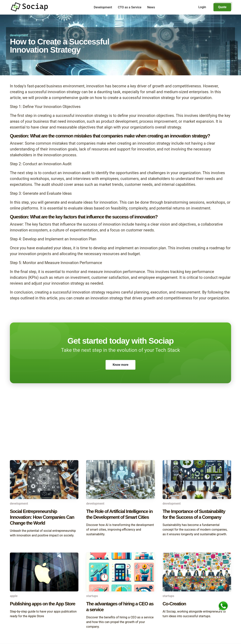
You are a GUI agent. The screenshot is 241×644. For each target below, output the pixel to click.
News (151, 7)
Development (103, 7)
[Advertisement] (120, 429)
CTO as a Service (130, 7)
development (19, 35)
